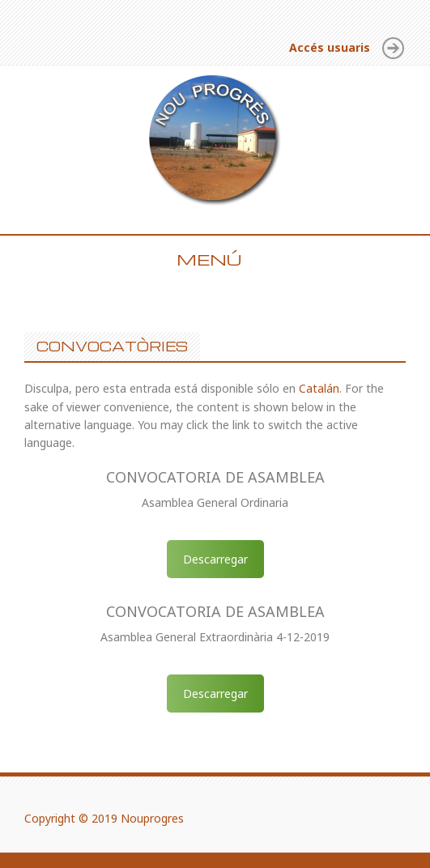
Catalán (319, 388)
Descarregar (215, 559)
